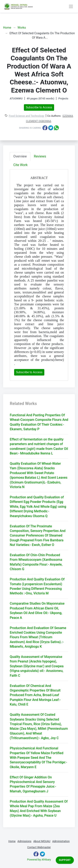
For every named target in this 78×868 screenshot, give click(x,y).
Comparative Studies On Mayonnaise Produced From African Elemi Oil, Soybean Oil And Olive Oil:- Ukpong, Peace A (37, 610)
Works (22, 28)
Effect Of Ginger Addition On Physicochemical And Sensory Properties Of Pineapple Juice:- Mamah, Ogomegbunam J (33, 784)
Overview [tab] (20, 156)
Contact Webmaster (39, 847)
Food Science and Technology (27, 116)
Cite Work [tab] (20, 165)
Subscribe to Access (39, 107)
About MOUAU (42, 841)
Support (65, 860)
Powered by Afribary (39, 860)
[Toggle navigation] (71, 6)
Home (7, 28)
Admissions (24, 841)
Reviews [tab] (40, 156)
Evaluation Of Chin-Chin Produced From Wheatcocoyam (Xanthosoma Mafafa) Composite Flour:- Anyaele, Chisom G (36, 562)
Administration (61, 841)
